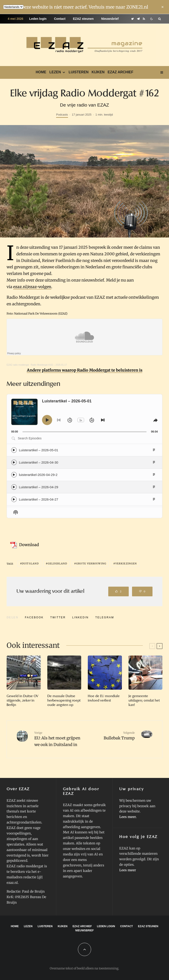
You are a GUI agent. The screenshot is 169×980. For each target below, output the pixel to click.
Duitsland (30, 564)
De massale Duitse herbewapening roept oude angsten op (64, 700)
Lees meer (128, 817)
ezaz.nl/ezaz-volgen (32, 287)
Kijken (98, 72)
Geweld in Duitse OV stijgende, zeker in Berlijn (22, 700)
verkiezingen (126, 564)
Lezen (55, 72)
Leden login (38, 19)
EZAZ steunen (83, 19)
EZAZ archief (120, 72)
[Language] (13, 7)
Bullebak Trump (111, 736)
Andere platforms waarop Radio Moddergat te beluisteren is (85, 370)
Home (41, 72)
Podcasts (62, 115)
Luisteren (79, 72)
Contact (60, 19)
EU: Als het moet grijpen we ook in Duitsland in (58, 739)
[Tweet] (58, 617)
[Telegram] (138, 19)
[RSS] (144, 19)
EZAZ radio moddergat (18, 365)
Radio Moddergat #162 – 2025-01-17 (49, 365)
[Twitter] (132, 19)
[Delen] (34, 617)
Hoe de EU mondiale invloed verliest (104, 698)
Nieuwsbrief (110, 19)
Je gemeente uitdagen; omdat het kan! (144, 700)
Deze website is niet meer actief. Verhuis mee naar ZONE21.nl (84, 7)
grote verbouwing (91, 564)
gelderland (57, 564)
